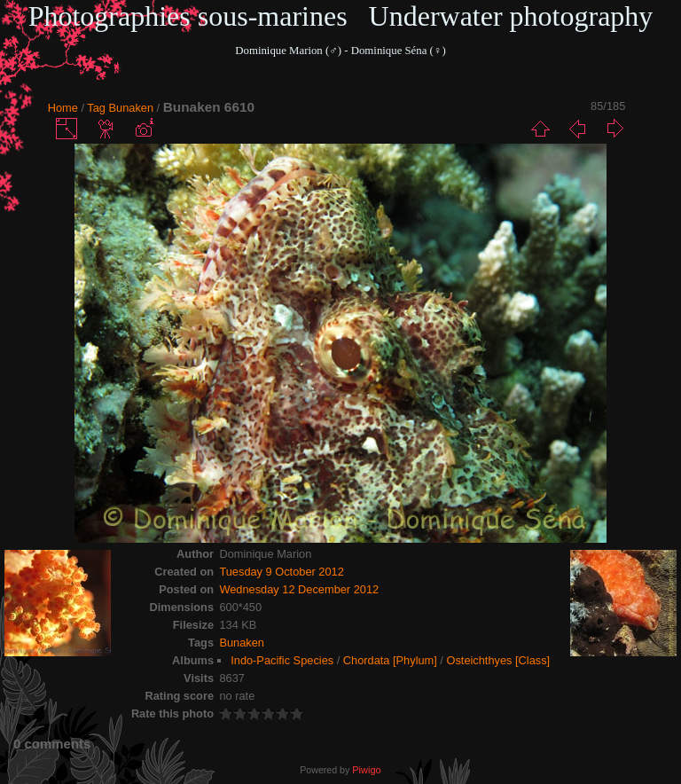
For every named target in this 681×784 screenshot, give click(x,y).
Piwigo (366, 770)
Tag (96, 108)
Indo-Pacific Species (282, 660)
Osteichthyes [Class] (498, 660)
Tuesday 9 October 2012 (281, 572)
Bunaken (132, 108)
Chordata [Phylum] (390, 660)
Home (63, 108)
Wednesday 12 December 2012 (299, 589)
